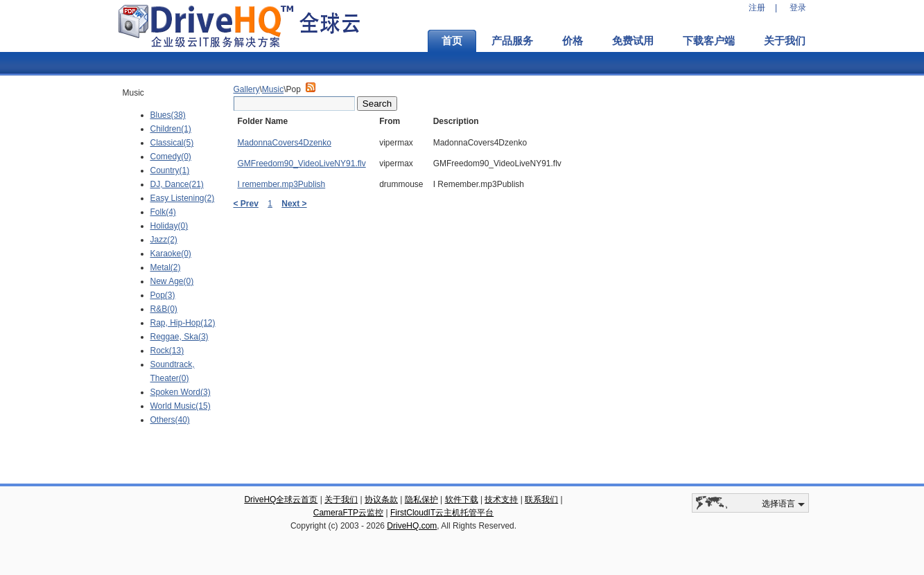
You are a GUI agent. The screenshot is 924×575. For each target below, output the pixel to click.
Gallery (247, 89)
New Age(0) (172, 281)
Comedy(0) (171, 157)
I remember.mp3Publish (282, 184)
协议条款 (381, 499)
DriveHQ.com (412, 526)
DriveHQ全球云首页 (281, 499)
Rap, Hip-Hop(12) (183, 323)
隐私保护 (421, 499)
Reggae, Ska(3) (180, 337)
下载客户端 (709, 41)
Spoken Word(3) (181, 392)
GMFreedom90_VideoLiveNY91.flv (302, 163)
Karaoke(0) (171, 254)
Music (273, 89)
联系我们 (541, 499)
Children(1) (171, 129)
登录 (798, 8)
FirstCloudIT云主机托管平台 (442, 513)
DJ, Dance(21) (177, 184)
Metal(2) (166, 267)
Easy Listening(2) (183, 198)
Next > (294, 204)
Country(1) (170, 170)
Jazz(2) (164, 240)
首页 (452, 41)
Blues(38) (168, 115)
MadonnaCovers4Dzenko (285, 143)
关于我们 (785, 41)
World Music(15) (181, 406)
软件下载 (462, 499)
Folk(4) (163, 212)
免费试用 (633, 41)
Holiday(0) (169, 226)
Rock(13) (167, 351)
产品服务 (512, 41)
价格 (573, 41)
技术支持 (501, 499)
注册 (757, 8)
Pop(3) (163, 295)
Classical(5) (172, 143)
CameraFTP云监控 (348, 513)
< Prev (246, 204)
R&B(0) (164, 309)
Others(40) (170, 420)
